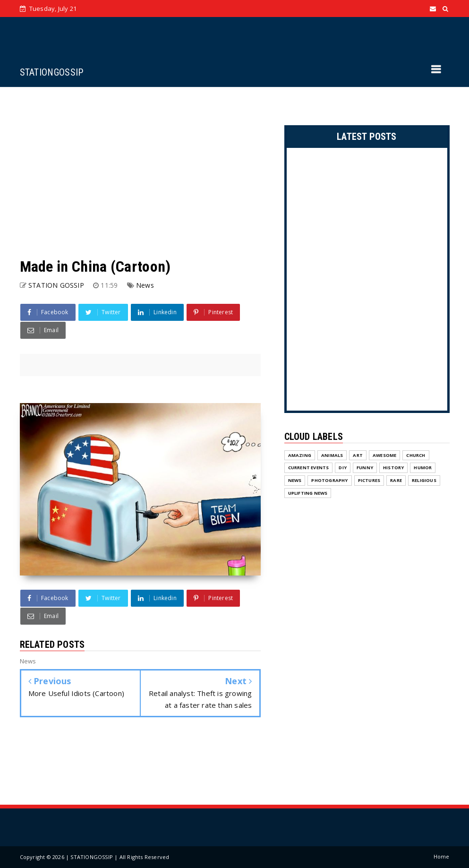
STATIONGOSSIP (52, 72)
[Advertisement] (140, 172)
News (145, 285)
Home (442, 856)
